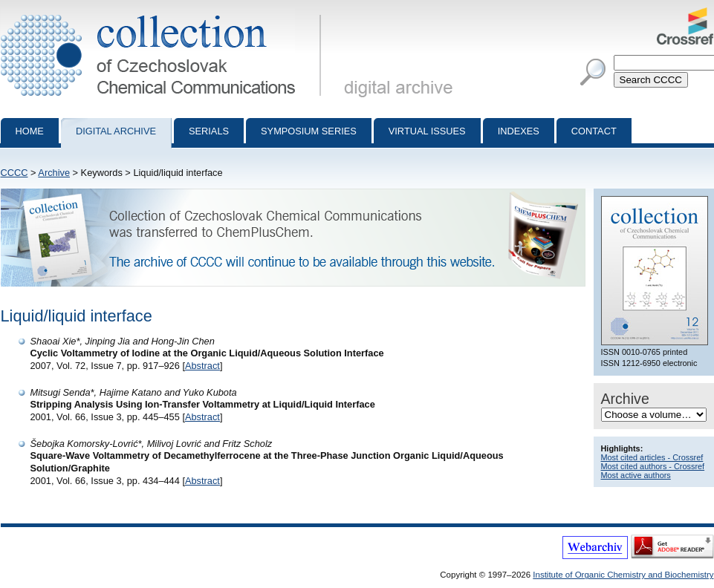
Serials (209, 131)
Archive (54, 173)
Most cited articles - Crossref (652, 457)
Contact (594, 131)
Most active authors (636, 475)
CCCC (14, 173)
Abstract (202, 366)
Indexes (519, 131)
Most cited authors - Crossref (653, 466)
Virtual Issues (427, 131)
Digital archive (116, 131)
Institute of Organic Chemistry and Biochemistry (623, 575)
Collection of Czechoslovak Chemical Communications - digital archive (164, 13)
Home (30, 131)
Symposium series (309, 131)
